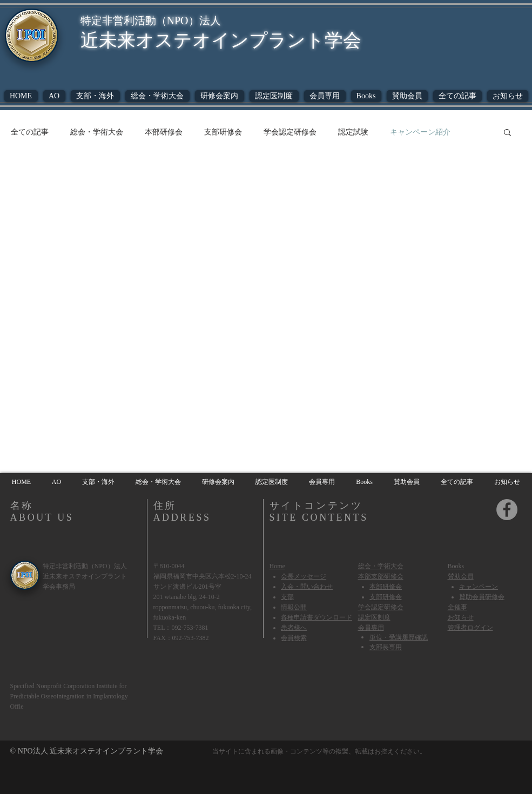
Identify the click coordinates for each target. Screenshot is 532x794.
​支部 (287, 597)
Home (277, 566)
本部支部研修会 (381, 576)
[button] (366, 96)
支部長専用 (386, 647)
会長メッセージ (304, 576)
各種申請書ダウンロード (316, 617)
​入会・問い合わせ (307, 587)
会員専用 (371, 627)
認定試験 (353, 132)
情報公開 (294, 607)
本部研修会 (164, 132)
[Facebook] (507, 510)
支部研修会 (223, 132)
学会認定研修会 (290, 132)
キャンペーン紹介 (420, 132)
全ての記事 (30, 132)
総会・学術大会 (97, 132)
